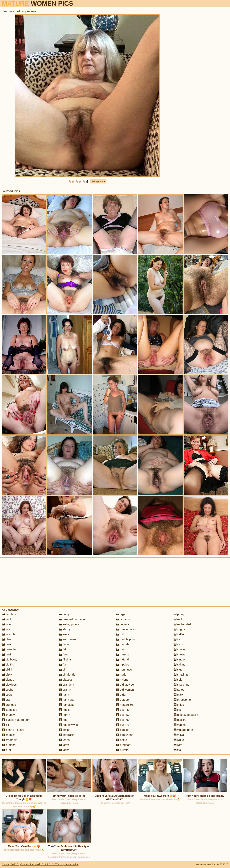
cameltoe (9, 710)
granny (65, 690)
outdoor (123, 700)
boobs (8, 690)
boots (7, 695)
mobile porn (126, 639)
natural (122, 659)
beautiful (9, 649)
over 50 (123, 715)
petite (122, 740)
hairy (64, 695)
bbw (6, 639)
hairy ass (67, 700)
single (179, 659)
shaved (180, 649)
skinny (180, 665)
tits (177, 710)
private (122, 750)
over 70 (123, 725)
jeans (64, 740)
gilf (63, 670)
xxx (178, 750)
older (121, 695)
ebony (65, 629)
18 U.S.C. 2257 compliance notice (59, 864)
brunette (9, 705)
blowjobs (9, 685)
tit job (179, 705)
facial (64, 644)
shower (180, 654)
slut (178, 670)
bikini (7, 670)
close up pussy (13, 730)
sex (178, 639)
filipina (65, 659)
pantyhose (125, 735)
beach (8, 644)
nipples (123, 665)
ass (6, 629)
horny (65, 715)
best (6, 654)
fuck (64, 665)
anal (6, 619)
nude (121, 675)
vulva (179, 735)
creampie (10, 740)
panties (123, 730)
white (179, 740)
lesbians (123, 619)
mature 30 (125, 705)
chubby (8, 715)
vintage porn (183, 730)
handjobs (67, 705)
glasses (66, 680)
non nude (124, 670)
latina (64, 750)
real (178, 619)
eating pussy (69, 624)
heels (64, 710)
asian (7, 624)
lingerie (123, 624)
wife (178, 745)
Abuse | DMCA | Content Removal (21, 864)
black (7, 675)
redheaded (182, 624)
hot (63, 720)
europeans (68, 639)
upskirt (180, 720)
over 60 (123, 720)
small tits (181, 675)
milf (120, 634)
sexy (178, 644)
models (123, 644)
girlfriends (67, 675)
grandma (67, 685)
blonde (8, 680)
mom (121, 649)
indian (65, 730)
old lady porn (126, 685)
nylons (122, 680)
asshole (9, 634)
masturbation (126, 629)
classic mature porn (16, 720)
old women (125, 690)
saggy (179, 629)
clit (5, 725)
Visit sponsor (98, 181)
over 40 (123, 710)
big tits (8, 665)
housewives (68, 725)
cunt (6, 750)
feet (63, 654)
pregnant (124, 745)
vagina (180, 725)
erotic (65, 634)
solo (178, 680)
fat (63, 649)
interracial (67, 735)
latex (64, 745)
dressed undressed (73, 619)
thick (178, 695)
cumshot (9, 745)
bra (6, 700)
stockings (181, 685)
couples (9, 735)
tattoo (179, 690)
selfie (179, 634)
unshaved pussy (186, 715)
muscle (123, 654)
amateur (9, 614)
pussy (179, 614)
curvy (64, 614)
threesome (182, 700)
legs (121, 614)
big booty (9, 659)
